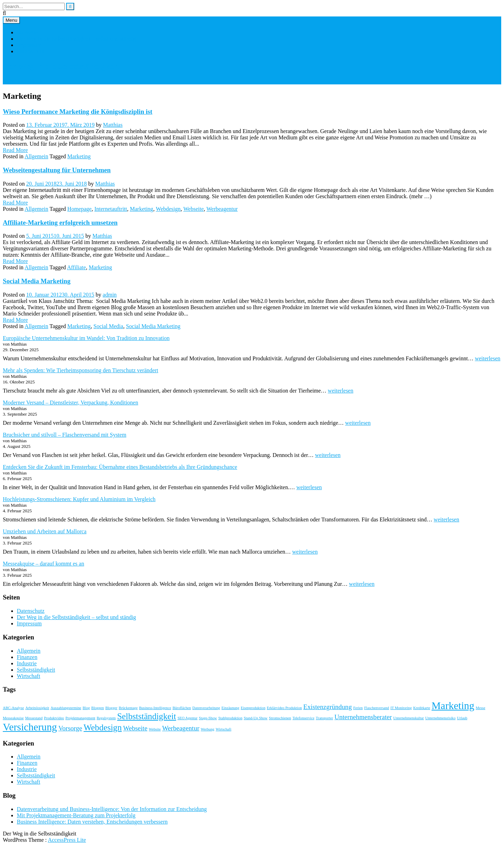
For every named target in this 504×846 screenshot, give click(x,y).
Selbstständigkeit (36, 670)
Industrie (27, 663)
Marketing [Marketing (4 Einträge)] (453, 706)
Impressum (29, 45)
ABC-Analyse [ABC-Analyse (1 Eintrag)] (13, 708)
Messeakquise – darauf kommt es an (43, 564)
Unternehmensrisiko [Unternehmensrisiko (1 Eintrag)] (440, 718)
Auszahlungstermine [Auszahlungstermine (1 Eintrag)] (66, 708)
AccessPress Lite (67, 840)
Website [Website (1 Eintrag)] (155, 729)
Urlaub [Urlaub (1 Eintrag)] (462, 718)
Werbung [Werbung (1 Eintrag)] (208, 729)
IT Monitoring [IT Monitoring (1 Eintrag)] (401, 708)
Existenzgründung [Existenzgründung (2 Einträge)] (328, 707)
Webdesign (168, 209)
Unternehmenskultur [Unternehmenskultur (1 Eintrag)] (408, 718)
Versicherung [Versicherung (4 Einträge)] (30, 727)
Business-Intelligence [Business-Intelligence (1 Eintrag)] (155, 708)
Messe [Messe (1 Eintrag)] (480, 708)
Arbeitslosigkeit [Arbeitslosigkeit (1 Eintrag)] (37, 708)
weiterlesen (488, 358)
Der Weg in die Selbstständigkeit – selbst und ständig (76, 39)
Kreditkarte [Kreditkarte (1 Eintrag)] (422, 708)
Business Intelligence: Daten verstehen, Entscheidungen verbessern (92, 822)
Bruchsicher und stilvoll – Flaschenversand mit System (65, 435)
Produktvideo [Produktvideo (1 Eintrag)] (54, 718)
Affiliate (76, 267)
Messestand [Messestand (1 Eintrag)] (34, 718)
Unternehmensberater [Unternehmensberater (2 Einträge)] (363, 717)
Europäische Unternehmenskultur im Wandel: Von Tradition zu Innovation (86, 338)
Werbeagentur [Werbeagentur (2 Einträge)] (181, 728)
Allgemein (36, 156)
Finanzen (27, 657)
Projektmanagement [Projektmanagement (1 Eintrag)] (80, 718)
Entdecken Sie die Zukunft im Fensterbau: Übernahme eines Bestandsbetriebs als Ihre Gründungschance (120, 467)
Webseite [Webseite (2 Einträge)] (135, 728)
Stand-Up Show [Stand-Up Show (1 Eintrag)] (255, 718)
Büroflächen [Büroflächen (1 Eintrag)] (182, 708)
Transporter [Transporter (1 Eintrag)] (324, 718)
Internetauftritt (111, 209)
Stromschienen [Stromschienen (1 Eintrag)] (280, 718)
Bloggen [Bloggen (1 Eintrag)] (98, 708)
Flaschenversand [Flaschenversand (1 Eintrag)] (376, 708)
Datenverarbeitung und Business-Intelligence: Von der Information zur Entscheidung (112, 809)
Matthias (113, 125)
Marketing (79, 156)
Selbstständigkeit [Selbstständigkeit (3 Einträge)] (147, 716)
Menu (11, 20)
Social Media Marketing (37, 281)
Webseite (194, 209)
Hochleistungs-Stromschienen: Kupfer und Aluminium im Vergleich (79, 499)
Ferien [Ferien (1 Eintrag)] (358, 708)
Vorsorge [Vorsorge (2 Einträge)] (70, 728)
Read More (15, 150)
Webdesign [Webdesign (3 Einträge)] (103, 727)
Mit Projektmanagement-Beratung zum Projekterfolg (76, 815)
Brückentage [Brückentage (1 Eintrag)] (128, 708)
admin (110, 295)
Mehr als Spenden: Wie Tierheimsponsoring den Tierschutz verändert (80, 370)
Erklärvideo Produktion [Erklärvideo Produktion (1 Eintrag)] (284, 708)
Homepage (79, 209)
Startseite (27, 32)
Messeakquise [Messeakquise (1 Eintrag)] (13, 718)
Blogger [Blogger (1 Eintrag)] (111, 708)
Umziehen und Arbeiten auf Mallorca (45, 531)
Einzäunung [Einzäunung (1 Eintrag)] (230, 708)
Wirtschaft (29, 676)
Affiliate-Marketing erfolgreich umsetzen (60, 223)
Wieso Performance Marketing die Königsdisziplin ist (78, 112)
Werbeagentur (222, 209)
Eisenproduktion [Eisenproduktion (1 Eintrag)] (253, 708)
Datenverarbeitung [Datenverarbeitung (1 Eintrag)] (206, 708)
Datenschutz (31, 51)
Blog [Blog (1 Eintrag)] (86, 708)
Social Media (108, 326)
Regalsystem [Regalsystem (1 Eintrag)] (106, 718)
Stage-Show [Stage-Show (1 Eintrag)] (208, 718)
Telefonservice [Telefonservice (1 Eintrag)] (304, 718)
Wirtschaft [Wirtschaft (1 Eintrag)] (223, 729)
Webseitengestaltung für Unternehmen (57, 170)
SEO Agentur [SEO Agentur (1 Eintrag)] (187, 718)
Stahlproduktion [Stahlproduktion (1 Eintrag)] (230, 718)
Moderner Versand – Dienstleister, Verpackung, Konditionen (71, 403)
